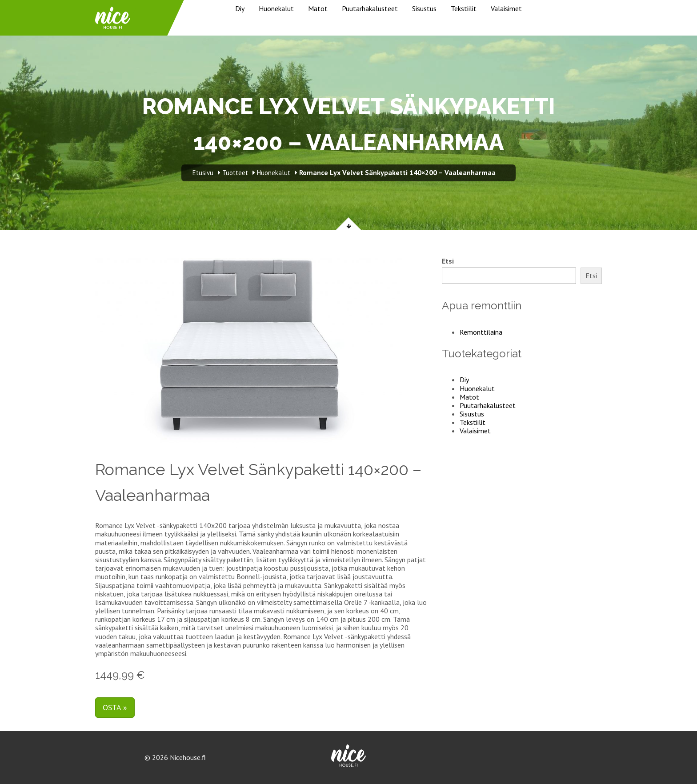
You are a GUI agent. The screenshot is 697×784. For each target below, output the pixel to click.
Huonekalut (276, 8)
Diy (240, 8)
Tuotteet (235, 173)
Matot (318, 8)
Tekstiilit (464, 8)
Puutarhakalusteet (370, 8)
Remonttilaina (481, 332)
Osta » (115, 707)
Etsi (448, 261)
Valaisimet (506, 8)
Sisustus (424, 8)
